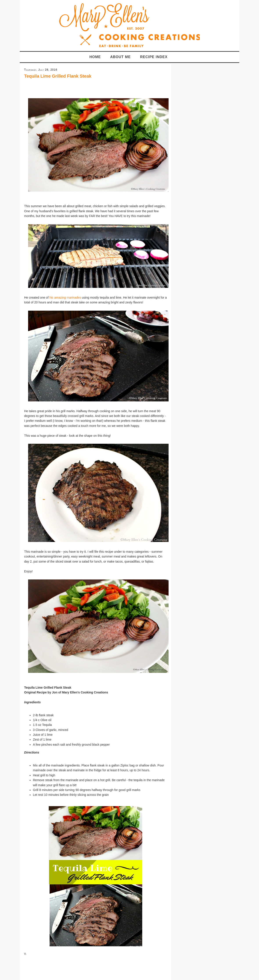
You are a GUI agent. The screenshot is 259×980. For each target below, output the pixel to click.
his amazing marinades (66, 298)
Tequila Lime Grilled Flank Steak (58, 76)
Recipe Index (154, 57)
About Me (120, 57)
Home (95, 57)
